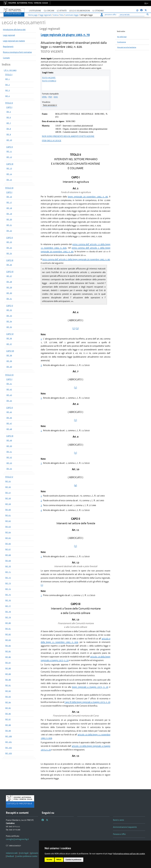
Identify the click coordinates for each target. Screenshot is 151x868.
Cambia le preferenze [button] (73, 860)
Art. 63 (8, 527)
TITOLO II (9, 103)
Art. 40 (9, 367)
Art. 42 (9, 389)
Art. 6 (9, 117)
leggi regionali (45, 15)
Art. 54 (9, 469)
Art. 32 (9, 310)
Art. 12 (9, 157)
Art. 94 (8, 702)
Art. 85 (8, 651)
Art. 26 (9, 265)
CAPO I (9, 107)
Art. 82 (8, 634)
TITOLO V (9, 477)
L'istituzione (35, 11)
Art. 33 (9, 316)
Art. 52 (9, 457)
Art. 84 (8, 646)
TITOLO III (9, 188)
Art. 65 (8, 538)
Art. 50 (9, 446)
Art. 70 (8, 566)
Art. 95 (8, 708)
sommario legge (72, 15)
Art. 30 (9, 293)
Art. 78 (8, 612)
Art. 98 (8, 725)
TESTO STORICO (49, 81)
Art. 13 (9, 168)
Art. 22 (9, 231)
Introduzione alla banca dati (14, 30)
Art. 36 (9, 338)
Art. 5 (9, 112)
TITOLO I (9, 75)
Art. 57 (8, 493)
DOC (56, 97)
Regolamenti (8, 47)
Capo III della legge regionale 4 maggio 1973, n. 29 (87, 702)
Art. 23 (9, 242)
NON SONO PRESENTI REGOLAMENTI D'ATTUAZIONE (68, 136)
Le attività (62, 11)
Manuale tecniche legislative (127, 47)
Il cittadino (98, 11)
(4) (75, 485)
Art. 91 (8, 685)
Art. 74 (8, 589)
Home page (33, 15)
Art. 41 (9, 384)
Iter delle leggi (122, 37)
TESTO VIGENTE (49, 78)
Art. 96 (8, 714)
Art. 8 (9, 129)
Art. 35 (9, 327)
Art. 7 (9, 123)
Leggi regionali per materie (14, 41)
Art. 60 (8, 510)
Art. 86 (8, 657)
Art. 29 (9, 287)
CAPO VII (10, 351)
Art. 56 (8, 487)
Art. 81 (8, 629)
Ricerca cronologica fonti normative (17, 52)
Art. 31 (9, 299)
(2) (77, 328)
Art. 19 (9, 214)
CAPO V (10, 306)
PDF (50, 97)
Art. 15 (9, 180)
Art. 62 (8, 521)
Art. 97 (8, 719)
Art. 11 (9, 151)
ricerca (55, 15)
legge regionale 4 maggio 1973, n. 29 (90, 687)
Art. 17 (9, 202)
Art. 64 (8, 532)
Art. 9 (9, 134)
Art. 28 (9, 282)
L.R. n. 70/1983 (10, 70)
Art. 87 (8, 663)
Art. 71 (8, 572)
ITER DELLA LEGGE (52, 141)
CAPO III (10, 164)
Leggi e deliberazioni (80, 11)
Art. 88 (8, 668)
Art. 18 (9, 208)
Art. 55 (8, 481)
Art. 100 (9, 736)
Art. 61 (8, 515)
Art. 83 (8, 640)
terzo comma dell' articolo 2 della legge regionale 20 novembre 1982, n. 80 (76, 259)
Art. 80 (8, 623)
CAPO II (9, 147)
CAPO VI (10, 334)
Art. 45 (9, 412)
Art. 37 (9, 344)
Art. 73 (8, 583)
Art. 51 (9, 452)
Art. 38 (9, 355)
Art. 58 (8, 498)
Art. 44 (9, 401)
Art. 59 (8, 504)
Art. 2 (7, 85)
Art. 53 (9, 463)
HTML (44, 97)
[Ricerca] (132, 15)
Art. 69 (8, 561)
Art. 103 (9, 753)
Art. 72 (8, 578)
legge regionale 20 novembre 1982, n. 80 (88, 197)
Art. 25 (9, 253)
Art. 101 (9, 742)
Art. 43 (9, 395)
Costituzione (122, 42)
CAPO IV (10, 272)
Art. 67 (8, 549)
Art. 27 (9, 276)
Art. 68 (8, 555)
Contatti (6, 58)
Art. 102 (9, 748)
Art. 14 (9, 174)
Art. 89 (8, 674)
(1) (74, 328)
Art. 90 (8, 680)
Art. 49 (9, 440)
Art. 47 (9, 423)
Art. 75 (8, 595)
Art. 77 (8, 606)
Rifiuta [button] (59, 860)
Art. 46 (9, 418)
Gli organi (49, 11)
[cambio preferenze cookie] (27, 856)
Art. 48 (9, 429)
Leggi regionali (9, 35)
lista (62, 15)
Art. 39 (9, 361)
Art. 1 (7, 79)
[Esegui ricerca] (148, 14)
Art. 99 (8, 731)
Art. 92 (8, 691)
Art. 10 (9, 140)
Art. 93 (8, 697)
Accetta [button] (49, 860)
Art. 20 (9, 219)
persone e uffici (108, 15)
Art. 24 (9, 248)
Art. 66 (8, 544)
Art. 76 (8, 600)
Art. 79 (8, 617)
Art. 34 (9, 321)
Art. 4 (7, 96)
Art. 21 (9, 225)
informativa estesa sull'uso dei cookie (129, 854)
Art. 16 (9, 197)
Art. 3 (7, 90)
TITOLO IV (9, 375)
